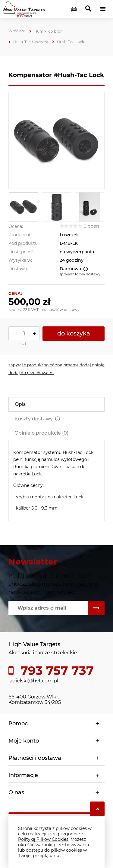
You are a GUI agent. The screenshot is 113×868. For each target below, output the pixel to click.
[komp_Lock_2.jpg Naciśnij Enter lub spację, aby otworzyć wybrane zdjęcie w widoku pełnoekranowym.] (56, 140)
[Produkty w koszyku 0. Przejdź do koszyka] (74, 9)
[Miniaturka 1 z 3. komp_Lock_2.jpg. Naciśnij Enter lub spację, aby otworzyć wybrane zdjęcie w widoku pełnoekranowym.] (24, 207)
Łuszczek (69, 235)
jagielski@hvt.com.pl (33, 681)
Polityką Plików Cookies (43, 839)
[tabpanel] (56, 481)
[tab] (56, 404)
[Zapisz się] (96, 608)
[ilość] (24, 334)
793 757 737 (55, 671)
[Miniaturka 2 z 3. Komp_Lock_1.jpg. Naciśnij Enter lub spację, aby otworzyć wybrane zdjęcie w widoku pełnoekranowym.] (57, 207)
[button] (26, 365)
